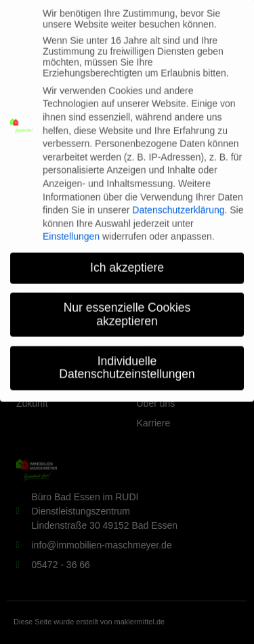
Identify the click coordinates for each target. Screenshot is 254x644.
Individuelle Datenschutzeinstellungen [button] (127, 358)
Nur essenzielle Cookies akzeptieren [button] (127, 305)
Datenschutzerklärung (178, 201)
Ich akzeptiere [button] (127, 258)
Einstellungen (71, 227)
